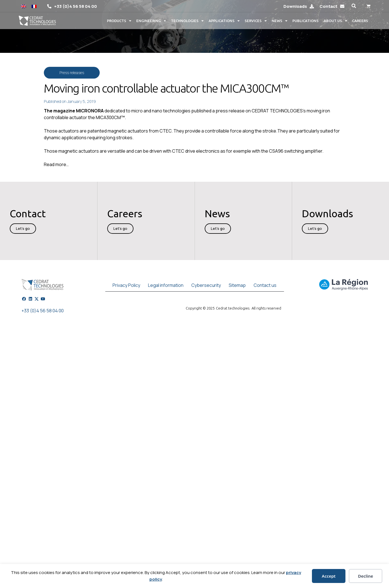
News (280, 21)
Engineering (151, 21)
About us (335, 21)
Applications (224, 21)
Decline (366, 576)
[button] (354, 6)
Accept (329, 576)
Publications (306, 21)
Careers (360, 21)
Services (256, 21)
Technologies (187, 21)
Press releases (72, 73)
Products (119, 21)
